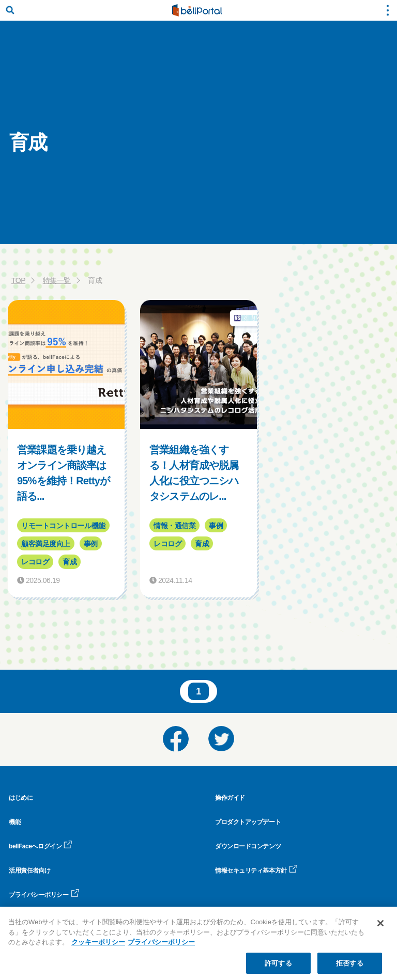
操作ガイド (230, 798)
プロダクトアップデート (248, 822)
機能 (15, 822)
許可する (278, 968)
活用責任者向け (30, 871)
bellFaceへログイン (41, 846)
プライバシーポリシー (44, 895)
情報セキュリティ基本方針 (256, 871)
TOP (18, 280)
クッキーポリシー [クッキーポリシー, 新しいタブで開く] (98, 948)
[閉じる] (380, 929)
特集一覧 (57, 280)
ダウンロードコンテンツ (248, 846)
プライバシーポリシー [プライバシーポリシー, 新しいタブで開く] (161, 948)
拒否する (350, 968)
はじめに (21, 798)
